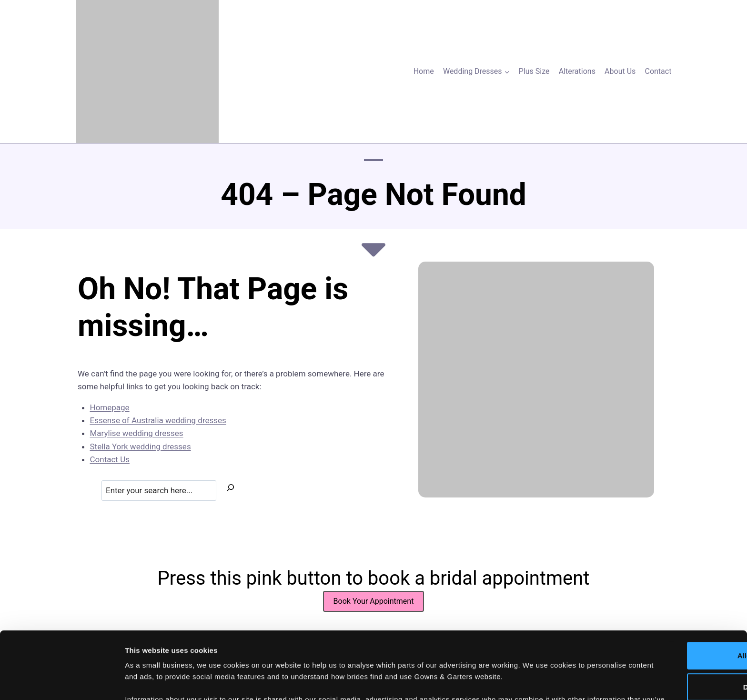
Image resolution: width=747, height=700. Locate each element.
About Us (620, 71)
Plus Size (534, 71)
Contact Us (110, 459)
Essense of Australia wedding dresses (158, 420)
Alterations (577, 71)
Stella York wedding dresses (141, 446)
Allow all (668, 583)
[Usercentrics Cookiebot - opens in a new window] (62, 681)
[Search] (231, 489)
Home (424, 71)
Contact (658, 71)
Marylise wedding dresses (137, 433)
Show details (500, 681)
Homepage (110, 407)
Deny (668, 615)
